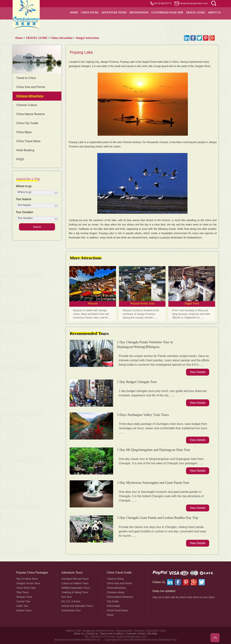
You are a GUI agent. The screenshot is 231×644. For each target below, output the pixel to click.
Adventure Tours (114, 13)
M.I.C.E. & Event (71, 601)
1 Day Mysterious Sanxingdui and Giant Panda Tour (153, 483)
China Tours (90, 13)
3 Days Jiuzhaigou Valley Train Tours (143, 415)
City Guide (113, 601)
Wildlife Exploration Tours (76, 588)
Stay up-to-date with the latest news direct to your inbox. (184, 597)
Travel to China (26, 78)
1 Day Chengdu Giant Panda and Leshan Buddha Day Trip (157, 518)
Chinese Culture (27, 105)
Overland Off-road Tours (75, 579)
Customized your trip (167, 13)
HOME (74, 13)
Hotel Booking (25, 150)
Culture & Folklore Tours (75, 583)
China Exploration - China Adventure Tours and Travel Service (26, 14)
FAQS (20, 159)
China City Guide (27, 123)
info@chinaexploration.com (194, 3)
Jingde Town (192, 303)
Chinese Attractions (30, 96)
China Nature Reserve (30, 114)
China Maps (24, 132)
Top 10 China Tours (27, 579)
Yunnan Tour (23, 601)
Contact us (92, 634)
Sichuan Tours (24, 597)
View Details (198, 372)
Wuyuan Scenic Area (142, 303)
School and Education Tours (77, 606)
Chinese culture (116, 592)
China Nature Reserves (120, 597)
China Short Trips (26, 588)
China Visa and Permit (31, 87)
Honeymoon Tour (71, 610)
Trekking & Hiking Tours (75, 592)
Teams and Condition (112, 634)
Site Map (152, 634)
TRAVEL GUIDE (196, 13)
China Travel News (28, 141)
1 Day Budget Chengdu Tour (137, 382)
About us (79, 634)
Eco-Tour (67, 597)
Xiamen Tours (24, 610)
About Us (214, 13)
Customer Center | (136, 634)
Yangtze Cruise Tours (28, 583)
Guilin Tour (22, 606)
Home (19, 38)
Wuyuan (93, 303)
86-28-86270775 (163, 3)
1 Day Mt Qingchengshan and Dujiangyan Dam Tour (153, 450)
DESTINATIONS (139, 13)
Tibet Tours (22, 592)
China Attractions (62, 38)
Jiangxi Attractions (87, 38)
